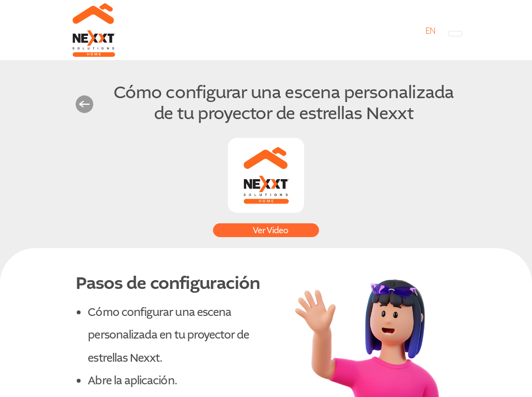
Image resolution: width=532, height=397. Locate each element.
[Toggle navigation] (455, 34)
